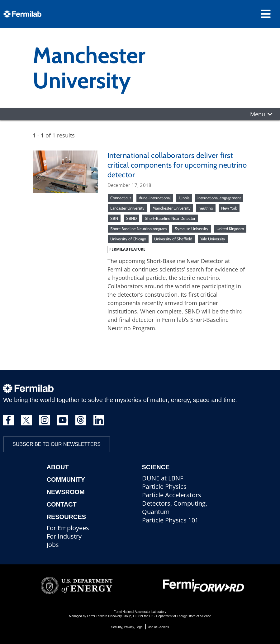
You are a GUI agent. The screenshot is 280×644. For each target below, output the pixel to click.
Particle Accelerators (172, 495)
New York (229, 208)
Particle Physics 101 (170, 520)
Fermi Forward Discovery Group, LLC (113, 616)
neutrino (206, 208)
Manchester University (172, 208)
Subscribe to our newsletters (57, 444)
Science (156, 467)
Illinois (184, 198)
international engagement (219, 198)
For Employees (68, 528)
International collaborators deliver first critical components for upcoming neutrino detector (177, 165)
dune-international (155, 198)
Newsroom (66, 492)
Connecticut (121, 198)
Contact (62, 504)
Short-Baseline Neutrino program (138, 229)
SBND (131, 218)
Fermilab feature (127, 249)
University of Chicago (128, 239)
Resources (66, 517)
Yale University (213, 239)
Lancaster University (127, 208)
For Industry (64, 536)
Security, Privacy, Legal (127, 627)
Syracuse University (192, 229)
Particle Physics (164, 486)
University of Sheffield (173, 239)
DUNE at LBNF (163, 478)
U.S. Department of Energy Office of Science (180, 616)
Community (66, 480)
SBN (114, 218)
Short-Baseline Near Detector (170, 218)
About (58, 467)
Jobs (53, 545)
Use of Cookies (158, 627)
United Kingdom (230, 229)
